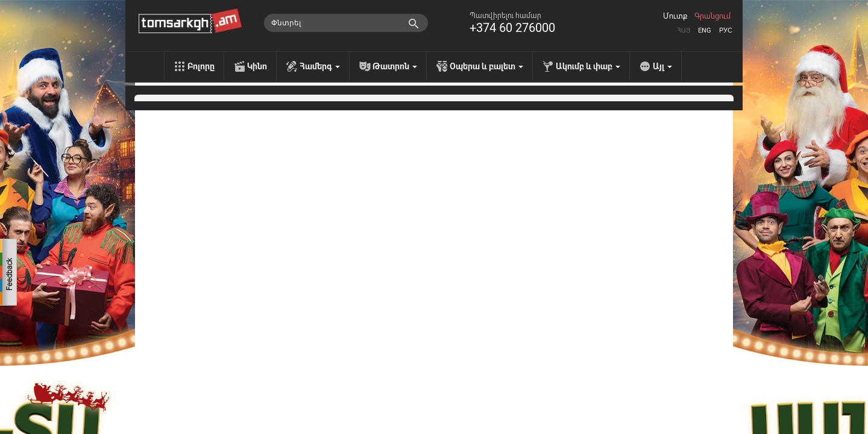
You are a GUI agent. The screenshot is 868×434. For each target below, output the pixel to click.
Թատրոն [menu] (395, 66)
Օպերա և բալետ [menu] (486, 66)
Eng (705, 30)
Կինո (257, 66)
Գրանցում (712, 16)
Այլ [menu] (662, 66)
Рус (726, 30)
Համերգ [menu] (320, 66)
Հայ (684, 30)
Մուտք (675, 16)
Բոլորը (201, 66)
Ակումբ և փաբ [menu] (588, 66)
